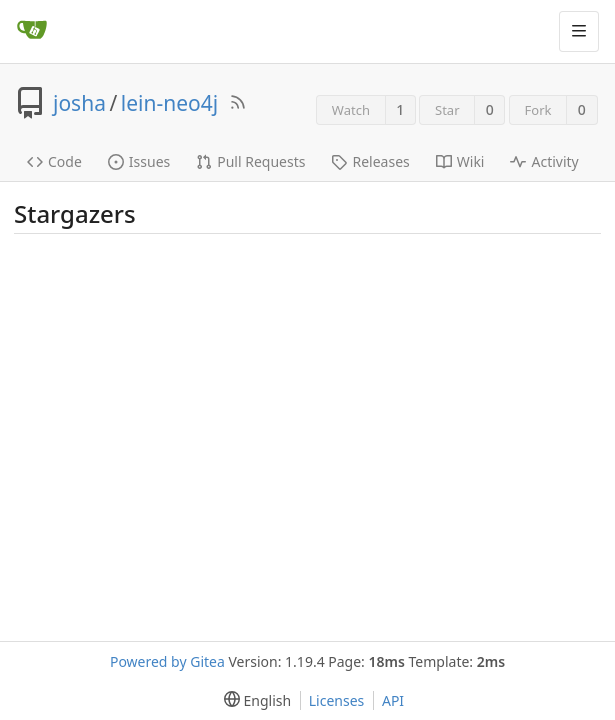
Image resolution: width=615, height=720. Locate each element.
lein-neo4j (169, 103)
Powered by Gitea (167, 661)
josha (79, 103)
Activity (544, 161)
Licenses (337, 700)
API (393, 700)
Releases (370, 161)
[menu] (253, 700)
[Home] (32, 31)
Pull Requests (250, 161)
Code (54, 161)
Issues (139, 161)
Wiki (460, 161)
